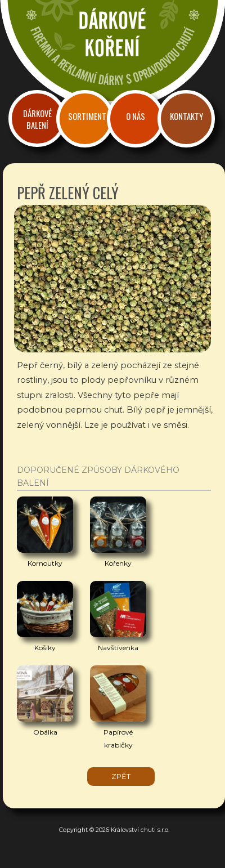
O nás (136, 116)
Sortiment (87, 116)
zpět (121, 777)
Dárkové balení (37, 119)
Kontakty (186, 116)
